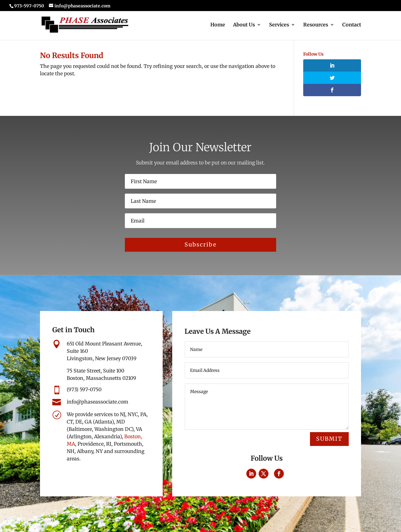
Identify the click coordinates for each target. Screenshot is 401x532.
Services (279, 25)
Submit (329, 439)
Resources (316, 25)
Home (218, 25)
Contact (352, 25)
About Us (244, 25)
